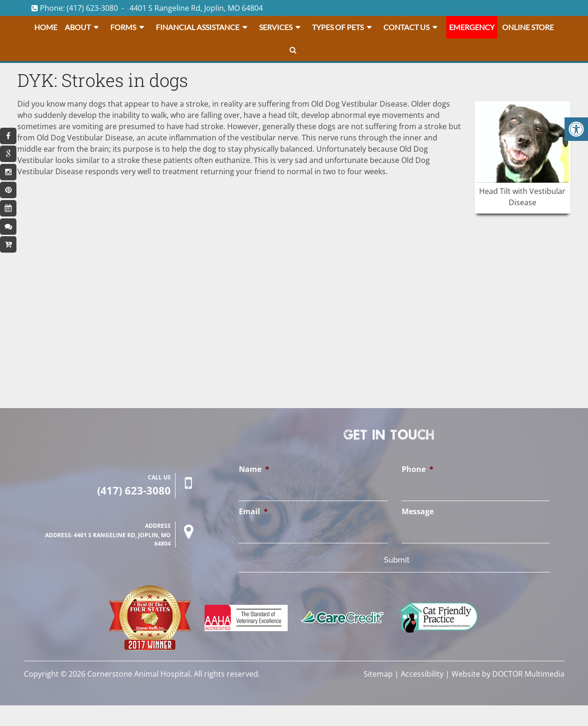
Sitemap (378, 674)
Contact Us (406, 27)
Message (418, 512)
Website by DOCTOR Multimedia (508, 674)
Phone (418, 469)
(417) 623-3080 (92, 8)
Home (46, 27)
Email (253, 512)
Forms (123, 27)
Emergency (472, 27)
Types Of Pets (338, 27)
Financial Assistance (198, 27)
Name (254, 469)
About (78, 27)
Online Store (528, 27)
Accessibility (422, 674)
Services (276, 27)
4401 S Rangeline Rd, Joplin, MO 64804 (196, 8)
